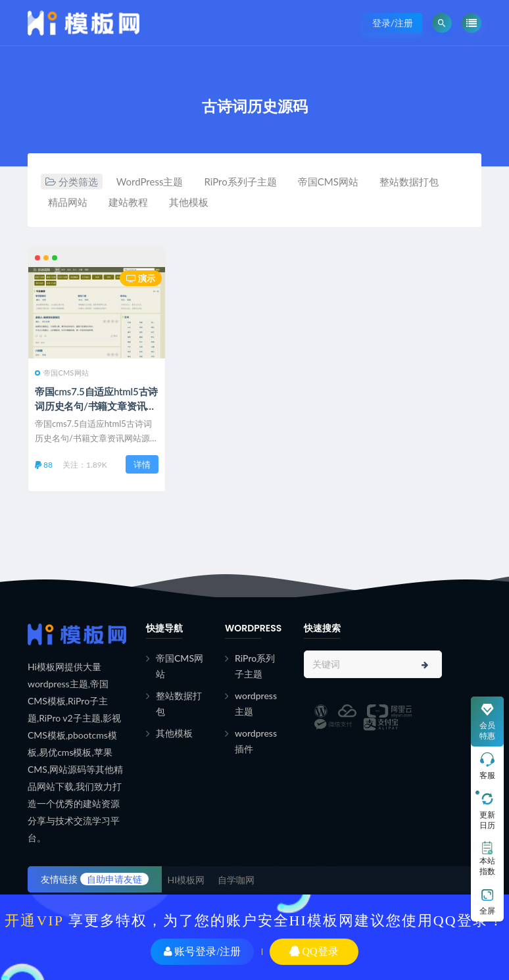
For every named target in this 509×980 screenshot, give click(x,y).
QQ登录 (314, 951)
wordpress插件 (256, 741)
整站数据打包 (409, 182)
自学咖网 (236, 880)
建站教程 (128, 202)
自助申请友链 (114, 879)
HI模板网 (186, 880)
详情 (142, 464)
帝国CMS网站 (328, 182)
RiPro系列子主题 (240, 182)
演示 (141, 278)
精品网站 (68, 202)
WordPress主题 (150, 182)
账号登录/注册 (202, 951)
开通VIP (34, 920)
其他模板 (189, 202)
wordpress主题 (256, 703)
